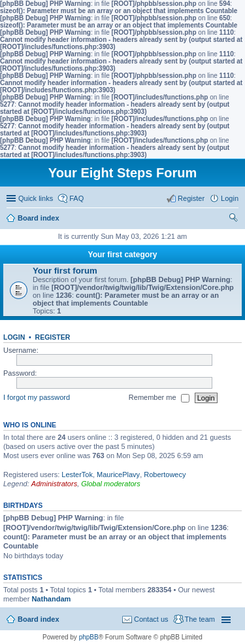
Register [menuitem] (191, 198)
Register (53, 337)
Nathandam (51, 599)
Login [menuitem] (230, 198)
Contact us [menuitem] (151, 619)
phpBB (89, 637)
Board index (39, 619)
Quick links (36, 198)
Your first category (123, 255)
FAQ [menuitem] (76, 198)
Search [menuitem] (233, 219)
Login (14, 337)
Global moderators (111, 484)
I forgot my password (37, 397)
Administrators (54, 484)
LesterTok (77, 474)
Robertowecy (165, 474)
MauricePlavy (118, 474)
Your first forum (65, 271)
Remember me (159, 398)
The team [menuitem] (200, 619)
